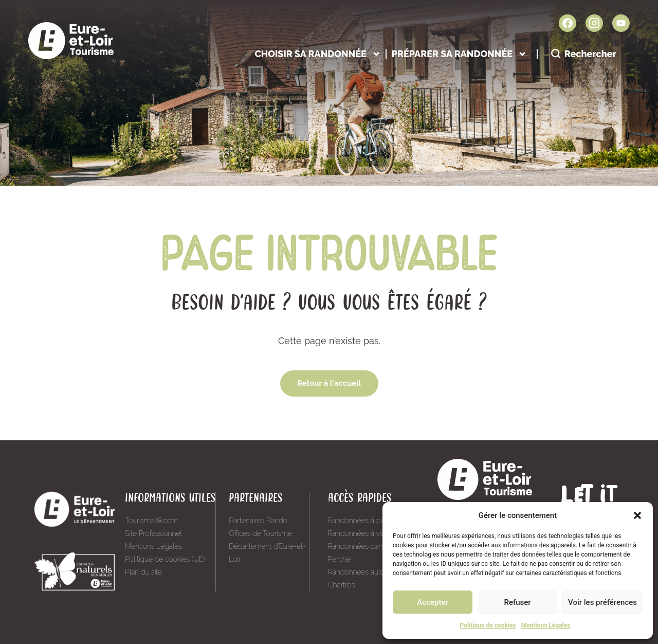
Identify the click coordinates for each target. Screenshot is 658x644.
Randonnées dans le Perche (361, 553)
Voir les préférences (602, 602)
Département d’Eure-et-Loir (267, 553)
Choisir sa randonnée (317, 54)
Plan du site (143, 572)
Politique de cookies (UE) (165, 559)
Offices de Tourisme (260, 533)
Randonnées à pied (359, 521)
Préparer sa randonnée (459, 54)
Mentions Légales (546, 625)
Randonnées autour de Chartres (365, 578)
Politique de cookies (488, 625)
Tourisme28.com (151, 521)
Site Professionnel (153, 533)
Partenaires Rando (258, 521)
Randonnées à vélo (359, 533)
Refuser (517, 602)
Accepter (432, 602)
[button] (637, 515)
